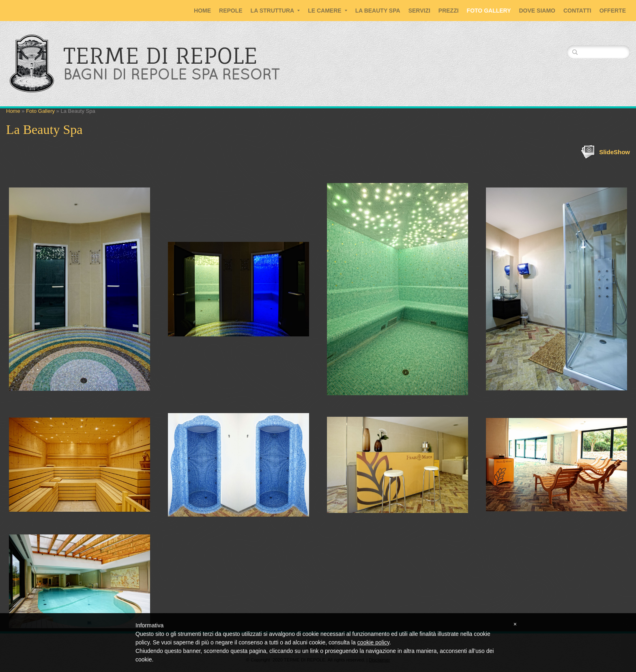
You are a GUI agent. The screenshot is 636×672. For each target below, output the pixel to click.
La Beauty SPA (378, 11)
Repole (231, 11)
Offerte (613, 11)
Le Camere (327, 11)
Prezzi (449, 11)
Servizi (419, 11)
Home (202, 11)
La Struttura (275, 11)
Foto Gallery (489, 11)
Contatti (577, 11)
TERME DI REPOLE (160, 56)
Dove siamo (537, 11)
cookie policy (373, 642)
